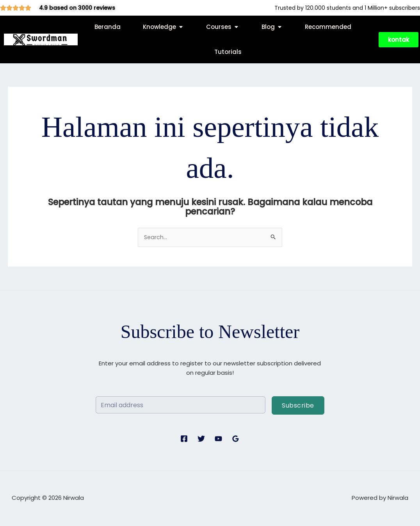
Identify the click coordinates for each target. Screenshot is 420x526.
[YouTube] (218, 439)
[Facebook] (184, 439)
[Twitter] (201, 439)
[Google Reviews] (236, 439)
